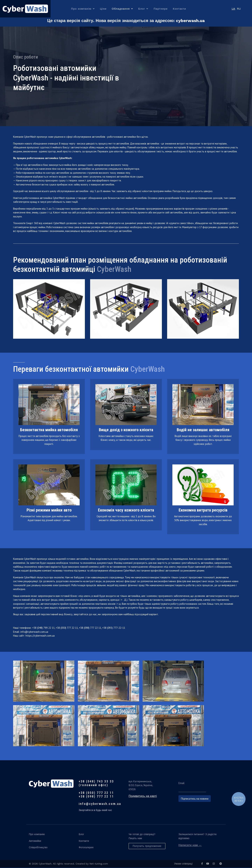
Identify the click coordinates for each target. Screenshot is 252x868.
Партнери (161, 9)
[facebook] (202, 864)
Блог (142, 9)
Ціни (103, 9)
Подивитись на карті (143, 796)
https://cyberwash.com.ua (40, 636)
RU (239, 9)
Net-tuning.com (99, 864)
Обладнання (121, 9)
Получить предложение (147, 846)
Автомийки (35, 841)
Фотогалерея (86, 848)
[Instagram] (214, 864)
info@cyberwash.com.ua (34, 632)
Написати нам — (190, 845)
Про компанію (81, 9)
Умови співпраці (183, 864)
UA (233, 9)
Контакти (179, 9)
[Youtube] (208, 864)
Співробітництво (38, 848)
